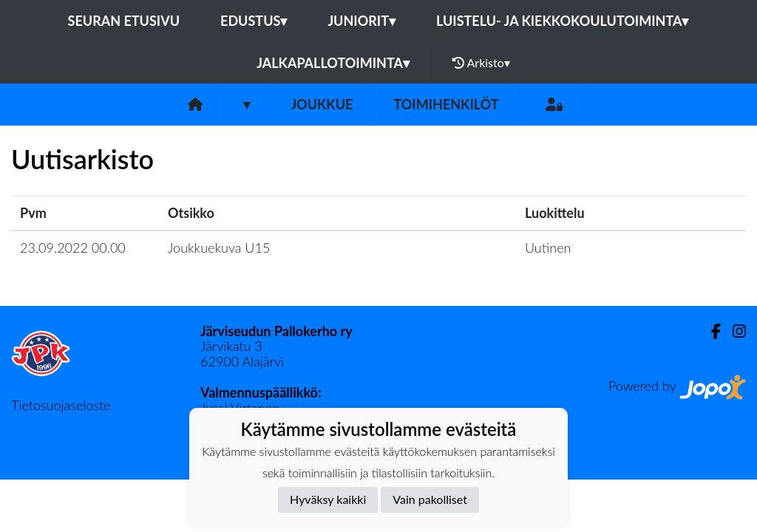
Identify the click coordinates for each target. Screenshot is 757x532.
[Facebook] (710, 331)
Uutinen (548, 248)
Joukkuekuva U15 (219, 248)
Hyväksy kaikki (328, 499)
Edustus (254, 21)
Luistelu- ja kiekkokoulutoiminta (562, 21)
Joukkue (322, 104)
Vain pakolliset (430, 499)
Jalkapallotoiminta (333, 63)
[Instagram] (733, 331)
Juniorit (361, 21)
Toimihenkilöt (446, 104)
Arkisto (481, 63)
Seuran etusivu (124, 21)
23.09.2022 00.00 (73, 248)
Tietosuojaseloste (61, 405)
